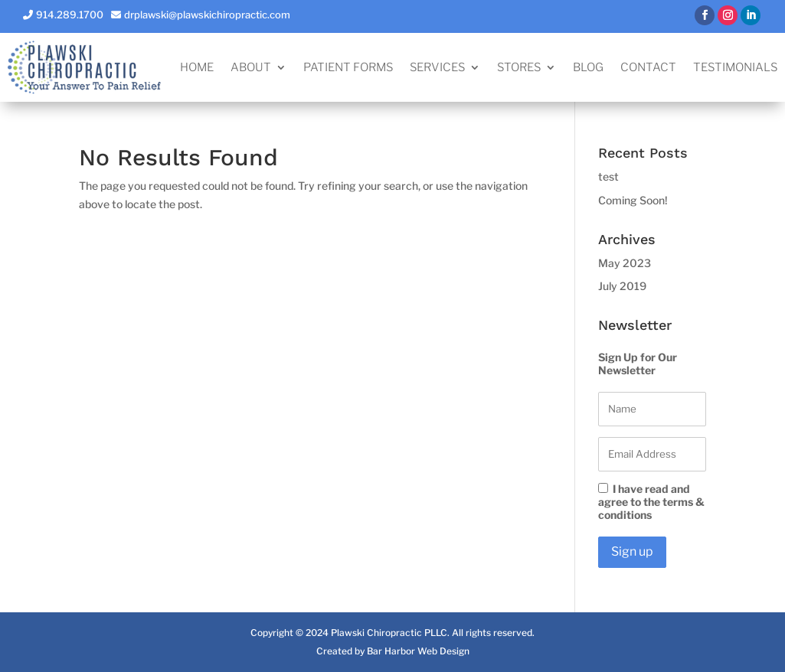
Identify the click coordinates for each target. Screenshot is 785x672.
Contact (648, 68)
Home (197, 68)
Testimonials (735, 68)
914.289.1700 (70, 15)
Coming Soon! (633, 200)
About (251, 68)
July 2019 (622, 286)
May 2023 (625, 263)
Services (437, 68)
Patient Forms (348, 68)
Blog (588, 68)
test (608, 176)
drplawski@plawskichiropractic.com (207, 15)
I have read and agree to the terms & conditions (651, 502)
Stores (519, 68)
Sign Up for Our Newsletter (638, 364)
